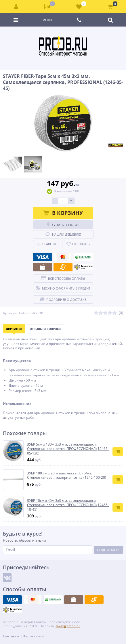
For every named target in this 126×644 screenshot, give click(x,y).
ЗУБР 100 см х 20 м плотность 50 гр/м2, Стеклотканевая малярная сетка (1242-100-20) (67, 475)
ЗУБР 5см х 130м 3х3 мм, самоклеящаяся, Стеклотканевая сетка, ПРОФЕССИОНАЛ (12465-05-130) (68, 449)
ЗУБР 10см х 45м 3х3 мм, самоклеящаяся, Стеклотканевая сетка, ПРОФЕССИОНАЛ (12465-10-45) (68, 505)
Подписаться (109, 550)
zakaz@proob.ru (68, 626)
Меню (47, 20)
